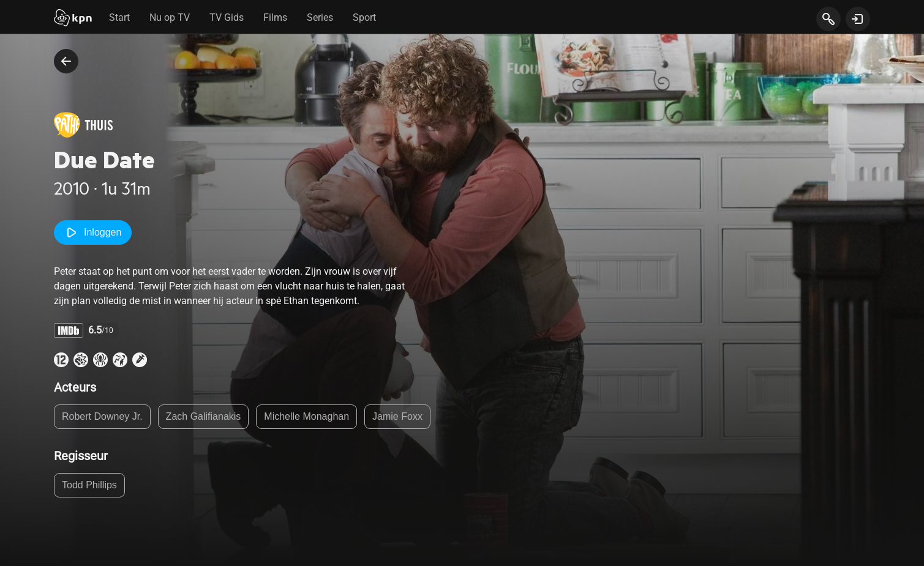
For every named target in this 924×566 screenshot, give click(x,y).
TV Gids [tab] (227, 17)
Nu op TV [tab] (170, 17)
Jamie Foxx (397, 416)
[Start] (73, 19)
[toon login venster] (858, 19)
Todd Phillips (89, 485)
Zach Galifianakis (204, 416)
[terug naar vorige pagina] (66, 61)
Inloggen (93, 233)
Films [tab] (275, 17)
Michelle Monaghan (306, 416)
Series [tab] (320, 17)
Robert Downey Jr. (102, 416)
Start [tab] (119, 17)
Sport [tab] (364, 17)
